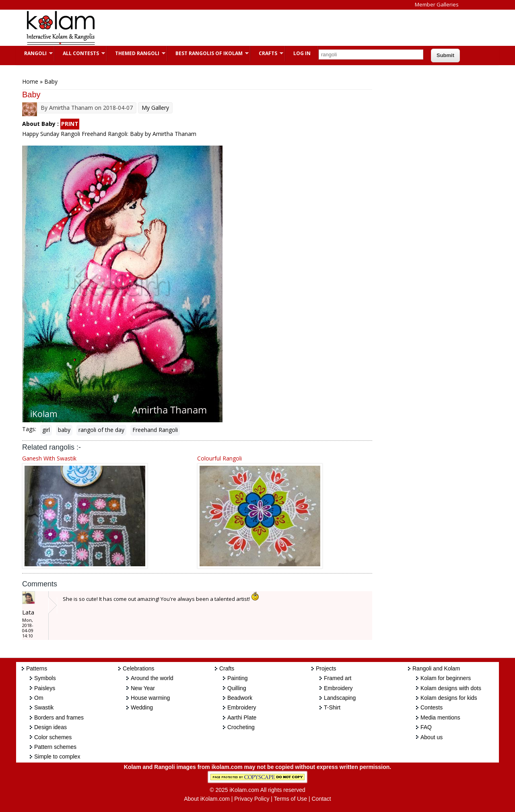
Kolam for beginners (446, 678)
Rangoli (34, 53)
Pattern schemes (55, 747)
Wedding (142, 707)
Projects (326, 668)
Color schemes (53, 737)
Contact (321, 799)
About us (432, 737)
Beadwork (240, 698)
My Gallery (155, 108)
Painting (238, 678)
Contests (432, 707)
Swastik (44, 707)
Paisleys (45, 688)
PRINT (70, 124)
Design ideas (50, 727)
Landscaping (340, 698)
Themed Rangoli (136, 53)
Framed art (338, 678)
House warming (150, 698)
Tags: (29, 429)
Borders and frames (59, 717)
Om (39, 698)
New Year (143, 688)
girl (46, 430)
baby (64, 430)
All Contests (80, 53)
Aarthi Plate (242, 717)
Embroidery (242, 707)
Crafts (267, 53)
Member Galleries (437, 4)
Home (30, 81)
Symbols (45, 678)
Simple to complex (57, 756)
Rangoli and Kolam (436, 668)
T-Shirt (332, 707)
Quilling (237, 688)
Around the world (152, 678)
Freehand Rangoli (155, 430)
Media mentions (440, 717)
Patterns (37, 668)
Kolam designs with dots (451, 688)
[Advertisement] (251, 28)
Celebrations (139, 668)
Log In (302, 53)
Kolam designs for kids (449, 698)
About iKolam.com (207, 799)
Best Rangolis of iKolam (208, 53)
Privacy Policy (252, 799)
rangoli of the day (101, 430)
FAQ (426, 727)
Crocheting (241, 727)
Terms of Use (290, 799)
